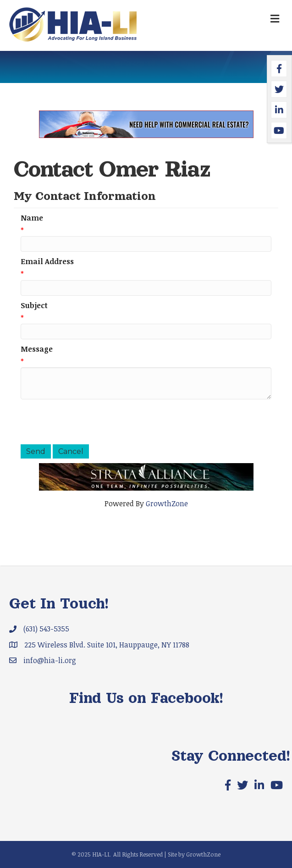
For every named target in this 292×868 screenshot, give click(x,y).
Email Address (47, 261)
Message (37, 349)
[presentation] (90, 422)
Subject (34, 305)
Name (32, 218)
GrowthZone (167, 503)
